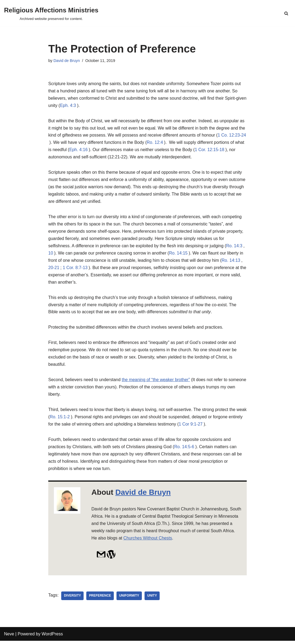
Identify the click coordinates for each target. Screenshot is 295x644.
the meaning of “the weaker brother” (156, 382)
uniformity (130, 599)
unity (152, 599)
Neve (9, 637)
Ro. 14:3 (235, 247)
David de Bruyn (67, 61)
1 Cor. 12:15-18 (221, 150)
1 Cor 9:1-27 (207, 427)
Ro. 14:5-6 (185, 449)
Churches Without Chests (174, 541)
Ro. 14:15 (179, 255)
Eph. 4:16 (89, 150)
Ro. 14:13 (232, 262)
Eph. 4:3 (80, 106)
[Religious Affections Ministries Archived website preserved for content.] (51, 13)
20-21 (54, 269)
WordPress (52, 637)
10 (51, 255)
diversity (72, 599)
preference (100, 599)
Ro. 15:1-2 (71, 420)
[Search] (286, 13)
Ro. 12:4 (160, 143)
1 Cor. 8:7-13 (75, 269)
